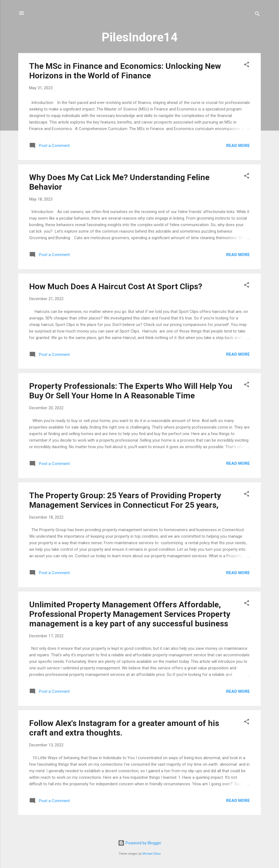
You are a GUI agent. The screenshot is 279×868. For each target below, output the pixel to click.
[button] (247, 65)
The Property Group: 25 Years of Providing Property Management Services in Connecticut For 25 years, (125, 500)
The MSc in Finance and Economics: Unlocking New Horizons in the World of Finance (125, 71)
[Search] (257, 15)
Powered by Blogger (140, 843)
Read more (238, 146)
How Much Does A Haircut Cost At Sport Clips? (116, 286)
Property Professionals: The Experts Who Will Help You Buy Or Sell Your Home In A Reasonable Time (131, 391)
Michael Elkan (151, 854)
